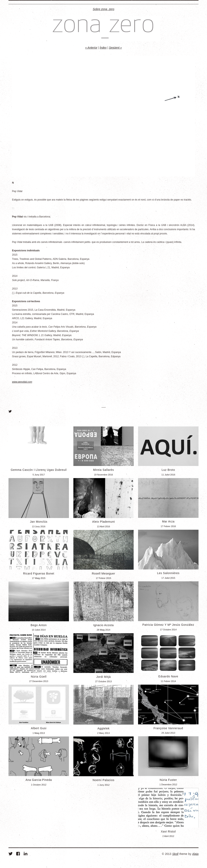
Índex (103, 48)
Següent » (115, 48)
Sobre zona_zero (104, 9)
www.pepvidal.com (22, 382)
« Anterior (91, 48)
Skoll (175, 854)
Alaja (195, 854)
